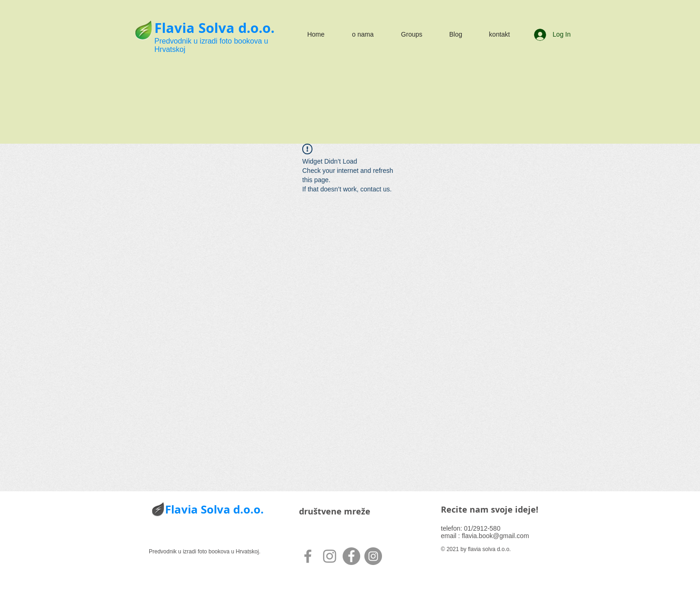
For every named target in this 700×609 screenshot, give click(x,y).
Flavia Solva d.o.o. (214, 28)
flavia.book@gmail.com (495, 536)
